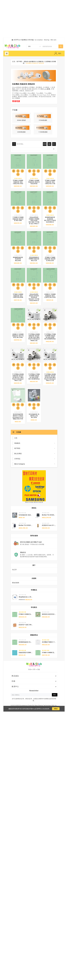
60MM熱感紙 (21, 132)
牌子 (34, 565)
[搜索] (50, 46)
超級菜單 (7, 54)
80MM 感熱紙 (21, 120)
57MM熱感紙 (43, 120)
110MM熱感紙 (43, 132)
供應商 (34, 578)
